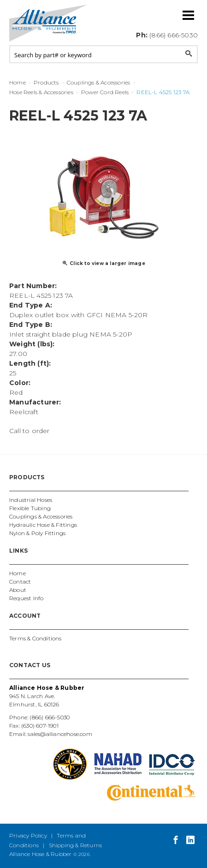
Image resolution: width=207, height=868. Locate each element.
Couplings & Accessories (41, 516)
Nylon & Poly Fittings (37, 533)
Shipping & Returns (76, 845)
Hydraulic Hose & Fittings (43, 525)
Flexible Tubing (30, 508)
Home (18, 573)
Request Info (26, 598)
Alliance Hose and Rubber (48, 23)
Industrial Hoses (31, 500)
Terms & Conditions (35, 638)
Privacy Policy (28, 835)
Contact (20, 582)
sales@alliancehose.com (60, 734)
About (18, 590)
